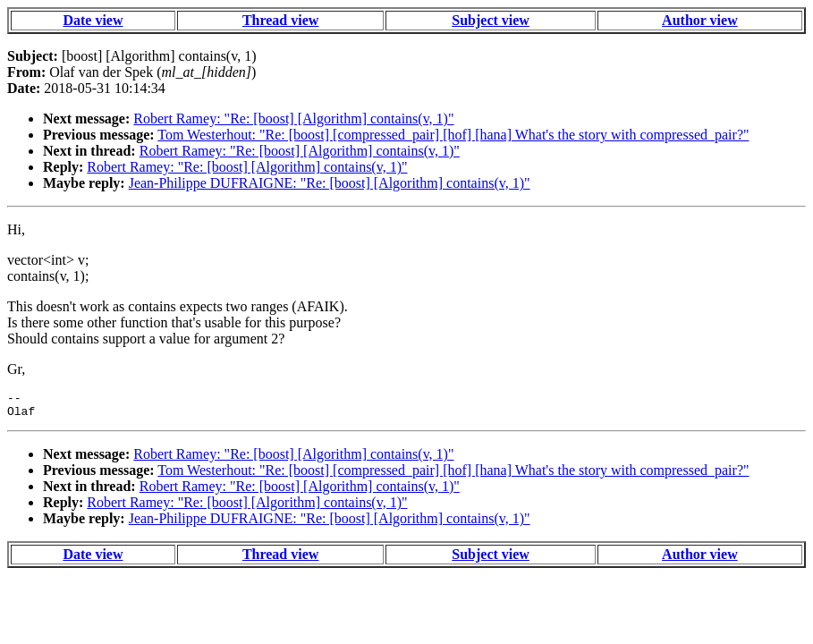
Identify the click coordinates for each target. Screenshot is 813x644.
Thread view (280, 20)
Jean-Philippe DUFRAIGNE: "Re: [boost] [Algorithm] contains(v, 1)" (330, 183)
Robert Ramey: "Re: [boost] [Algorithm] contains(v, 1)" (293, 119)
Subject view (491, 20)
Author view (700, 20)
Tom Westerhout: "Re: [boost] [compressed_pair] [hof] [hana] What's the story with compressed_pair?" (453, 135)
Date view (93, 20)
